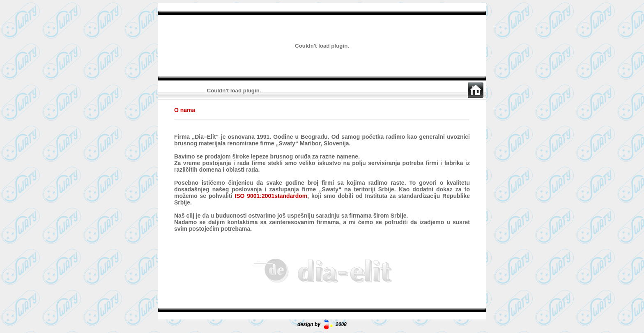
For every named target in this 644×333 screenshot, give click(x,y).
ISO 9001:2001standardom (271, 196)
